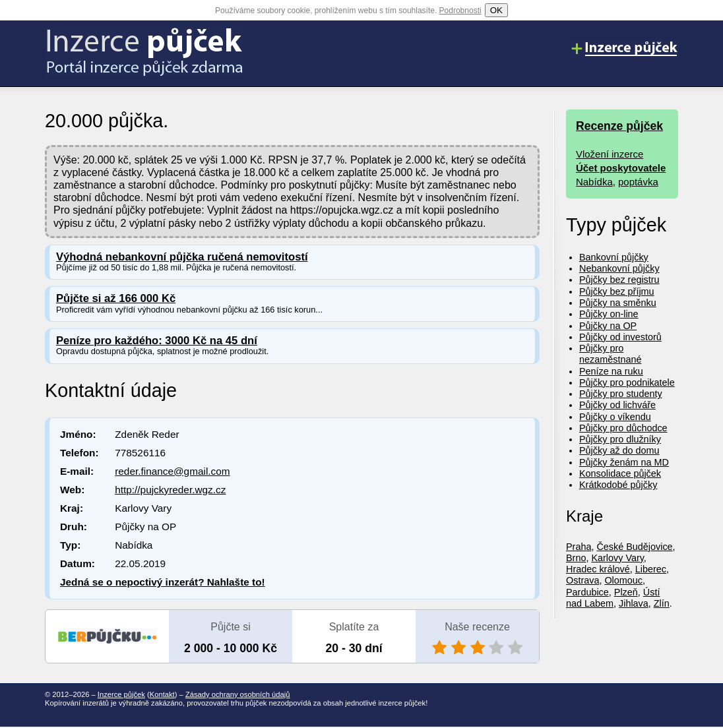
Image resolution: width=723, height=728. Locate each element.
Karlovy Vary (617, 558)
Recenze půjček (619, 126)
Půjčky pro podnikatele (627, 382)
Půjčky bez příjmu (617, 291)
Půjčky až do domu (619, 450)
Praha (579, 547)
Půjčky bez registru (619, 280)
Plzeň (626, 592)
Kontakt (162, 694)
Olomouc (623, 580)
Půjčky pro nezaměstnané (610, 354)
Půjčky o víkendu (615, 417)
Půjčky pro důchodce (623, 428)
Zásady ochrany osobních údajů (238, 694)
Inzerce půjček (121, 694)
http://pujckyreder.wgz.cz (170, 490)
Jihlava (634, 603)
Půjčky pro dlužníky (620, 439)
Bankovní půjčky (614, 257)
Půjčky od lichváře (617, 405)
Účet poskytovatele (621, 168)
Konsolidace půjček (620, 473)
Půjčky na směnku (618, 303)
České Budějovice (634, 547)
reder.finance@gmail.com (172, 471)
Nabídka (594, 182)
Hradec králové (598, 569)
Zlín (662, 603)
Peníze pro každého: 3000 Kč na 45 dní (157, 341)
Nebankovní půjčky (619, 268)
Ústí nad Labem (613, 598)
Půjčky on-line (609, 314)
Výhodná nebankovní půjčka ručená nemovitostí (182, 257)
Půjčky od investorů (620, 337)
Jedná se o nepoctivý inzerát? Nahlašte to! (163, 582)
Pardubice (587, 592)
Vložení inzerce (610, 154)
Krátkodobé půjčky (618, 485)
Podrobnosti (460, 11)
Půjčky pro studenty (621, 394)
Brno (576, 558)
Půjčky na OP (608, 326)
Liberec (651, 569)
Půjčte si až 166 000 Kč (116, 298)
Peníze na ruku (611, 371)
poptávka (638, 182)
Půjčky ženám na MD (624, 462)
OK (496, 10)
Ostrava (582, 580)
